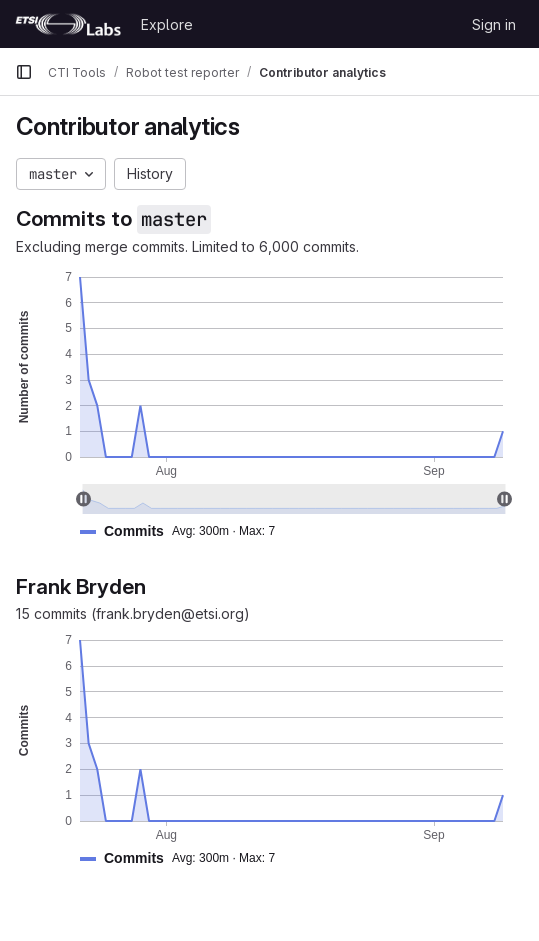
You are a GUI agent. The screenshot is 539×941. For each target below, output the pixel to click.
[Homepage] (68, 24)
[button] (185, 531)
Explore (167, 24)
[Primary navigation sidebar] (24, 72)
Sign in (494, 24)
